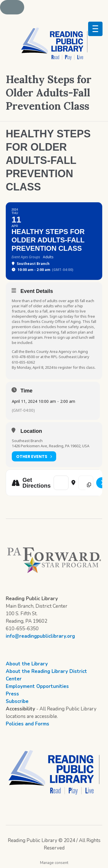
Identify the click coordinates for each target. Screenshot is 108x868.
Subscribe (17, 701)
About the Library (27, 664)
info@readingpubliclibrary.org (40, 636)
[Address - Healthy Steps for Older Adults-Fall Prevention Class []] (61, 483)
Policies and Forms (28, 724)
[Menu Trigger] (95, 29)
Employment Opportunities (37, 686)
